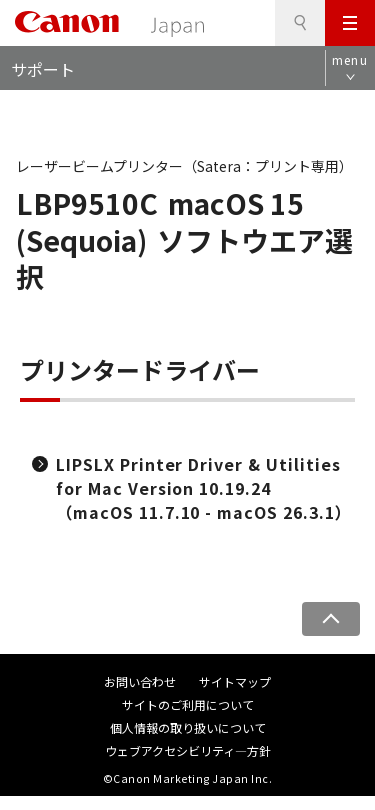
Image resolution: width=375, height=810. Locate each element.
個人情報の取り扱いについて (188, 727)
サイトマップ (235, 681)
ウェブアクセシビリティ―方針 (188, 750)
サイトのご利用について (188, 704)
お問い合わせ (140, 681)
